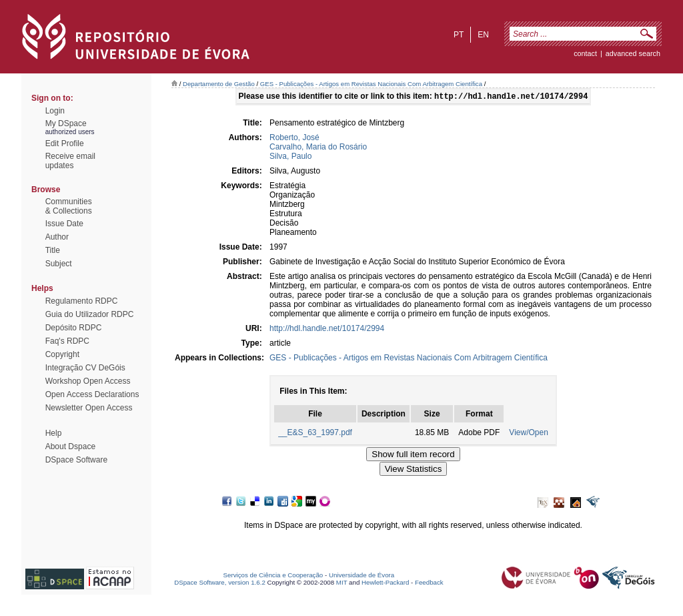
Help (54, 433)
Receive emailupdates (70, 161)
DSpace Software (76, 460)
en (483, 35)
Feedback (429, 584)
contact (585, 53)
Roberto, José (294, 139)
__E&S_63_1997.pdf (315, 434)
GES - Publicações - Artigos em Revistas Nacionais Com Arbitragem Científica (371, 84)
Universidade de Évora (362, 576)
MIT (342, 584)
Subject (59, 264)
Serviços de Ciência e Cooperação (273, 576)
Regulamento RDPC (82, 301)
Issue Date (64, 224)
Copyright (62, 354)
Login (55, 111)
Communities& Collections (69, 206)
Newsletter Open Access (89, 408)
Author (57, 237)
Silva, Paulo (290, 158)
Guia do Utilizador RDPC (90, 314)
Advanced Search (633, 53)
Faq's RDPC (67, 341)
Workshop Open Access (88, 381)
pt (459, 35)
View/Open (528, 434)
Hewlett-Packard (385, 584)
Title (53, 250)
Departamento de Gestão (219, 84)
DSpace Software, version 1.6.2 (220, 584)
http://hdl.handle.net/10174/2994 (327, 330)
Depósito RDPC (74, 328)
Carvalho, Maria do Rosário (318, 148)
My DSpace (66, 123)
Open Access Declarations (92, 394)
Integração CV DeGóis (85, 368)
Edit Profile (65, 143)
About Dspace (70, 446)
